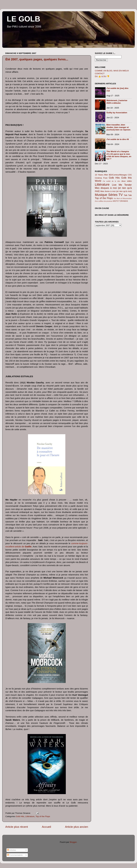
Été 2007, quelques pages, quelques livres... (37, 59)
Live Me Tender (122, 185)
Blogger (73, 842)
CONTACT (100, 74)
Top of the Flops (43, 816)
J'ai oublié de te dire (111, 181)
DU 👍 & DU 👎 (102, 76)
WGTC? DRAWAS (120, 201)
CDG (130, 175)
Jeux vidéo (126, 181)
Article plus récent (17, 827)
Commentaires (15, 855)
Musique (101, 195)
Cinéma (98, 178)
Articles (12, 850)
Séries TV (115, 195)
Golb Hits (20, 816)
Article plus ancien (77, 827)
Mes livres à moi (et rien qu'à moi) (116, 191)
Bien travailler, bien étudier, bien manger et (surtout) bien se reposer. (119, 127)
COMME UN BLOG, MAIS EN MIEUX (112, 71)
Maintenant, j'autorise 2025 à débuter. (117, 102)
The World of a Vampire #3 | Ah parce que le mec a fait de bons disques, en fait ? (119, 155)
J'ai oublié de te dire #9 (118, 139)
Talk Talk (128, 195)
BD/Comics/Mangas (118, 175)
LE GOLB (23, 19)
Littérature (30, 816)
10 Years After (101, 175)
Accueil (46, 827)
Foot (105, 178)
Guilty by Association (117, 113)
